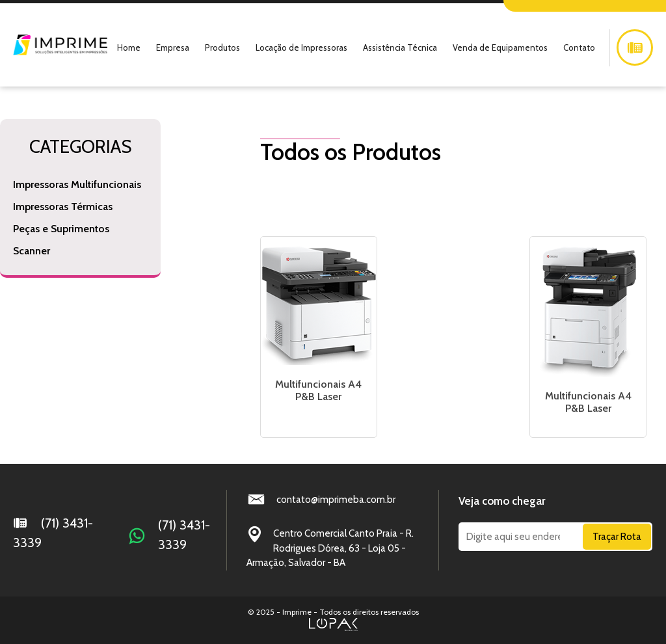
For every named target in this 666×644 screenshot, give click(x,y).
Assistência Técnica (400, 47)
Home (129, 47)
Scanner (32, 251)
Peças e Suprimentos (61, 229)
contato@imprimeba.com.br (336, 500)
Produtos (222, 47)
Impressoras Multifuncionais (77, 184)
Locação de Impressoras (301, 47)
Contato (579, 47)
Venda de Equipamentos (500, 47)
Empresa (173, 47)
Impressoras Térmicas (63, 207)
